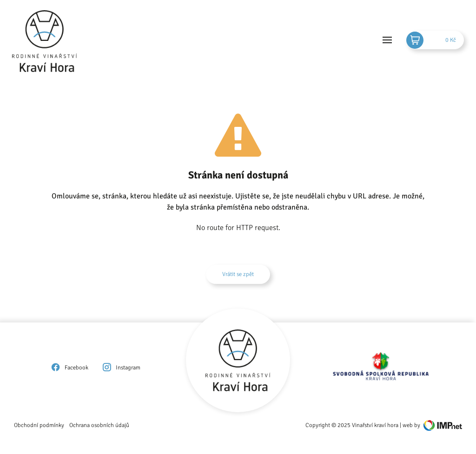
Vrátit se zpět (238, 274)
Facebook (69, 368)
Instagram (121, 368)
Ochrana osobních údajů (99, 425)
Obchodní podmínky (39, 425)
